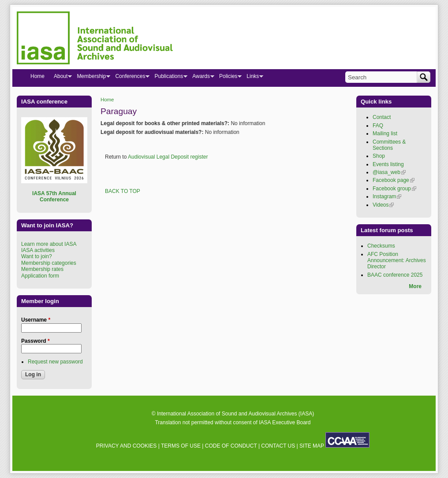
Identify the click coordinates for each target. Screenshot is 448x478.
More (415, 286)
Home (107, 100)
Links (252, 78)
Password (35, 341)
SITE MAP (312, 446)
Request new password (55, 362)
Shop (379, 156)
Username (36, 320)
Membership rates (42, 269)
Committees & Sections (389, 145)
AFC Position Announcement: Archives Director (397, 261)
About (60, 78)
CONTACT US (278, 446)
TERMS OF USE (181, 446)
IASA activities (38, 250)
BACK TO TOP (123, 191)
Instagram (387, 196)
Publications (168, 78)
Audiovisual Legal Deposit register (168, 157)
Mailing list (385, 133)
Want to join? (37, 256)
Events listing (388, 164)
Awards (201, 78)
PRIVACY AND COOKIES (127, 446)
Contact (382, 117)
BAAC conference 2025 (395, 275)
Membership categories (49, 263)
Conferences (130, 78)
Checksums (381, 246)
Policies (228, 78)
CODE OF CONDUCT (231, 446)
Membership (91, 78)
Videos (383, 205)
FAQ (378, 126)
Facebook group (394, 189)
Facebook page (394, 180)
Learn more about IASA (49, 244)
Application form (40, 276)
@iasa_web (389, 172)
